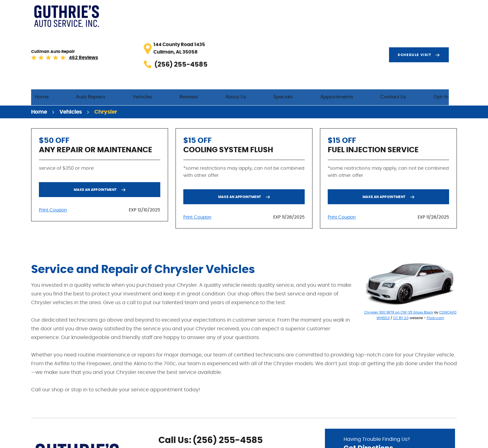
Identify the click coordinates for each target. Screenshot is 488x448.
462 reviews (156, 17)
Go (426, 402)
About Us (274, 35)
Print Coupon (53, 149)
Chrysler (106, 51)
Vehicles (196, 35)
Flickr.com (435, 257)
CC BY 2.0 (401, 257)
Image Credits (397, 440)
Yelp (183, 418)
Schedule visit (423, 14)
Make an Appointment (96, 129)
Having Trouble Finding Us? (390, 385)
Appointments (360, 35)
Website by (438, 440)
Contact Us (409, 35)
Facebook (163, 418)
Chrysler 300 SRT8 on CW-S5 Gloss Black (399, 252)
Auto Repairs (151, 35)
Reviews (235, 35)
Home (110, 35)
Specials (314, 35)
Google (173, 418)
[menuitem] (110, 35)
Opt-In (449, 35)
